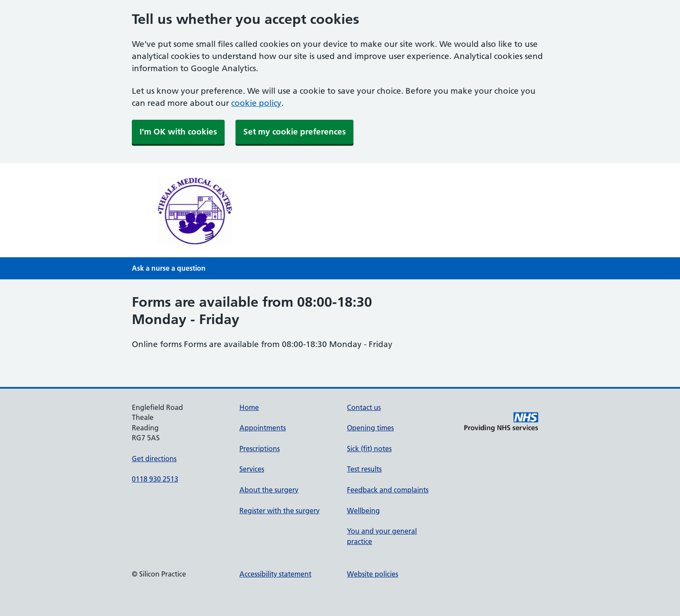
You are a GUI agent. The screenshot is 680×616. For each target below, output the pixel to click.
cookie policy (256, 103)
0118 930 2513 (155, 479)
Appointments (263, 428)
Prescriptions (260, 449)
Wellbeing (363, 511)
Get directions (154, 459)
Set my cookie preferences (294, 132)
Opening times (370, 428)
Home (249, 407)
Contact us (364, 407)
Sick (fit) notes (369, 449)
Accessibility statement (275, 574)
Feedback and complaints (388, 490)
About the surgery (269, 490)
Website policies (373, 574)
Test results (364, 469)
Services (252, 469)
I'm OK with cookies (178, 132)
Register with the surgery (280, 511)
